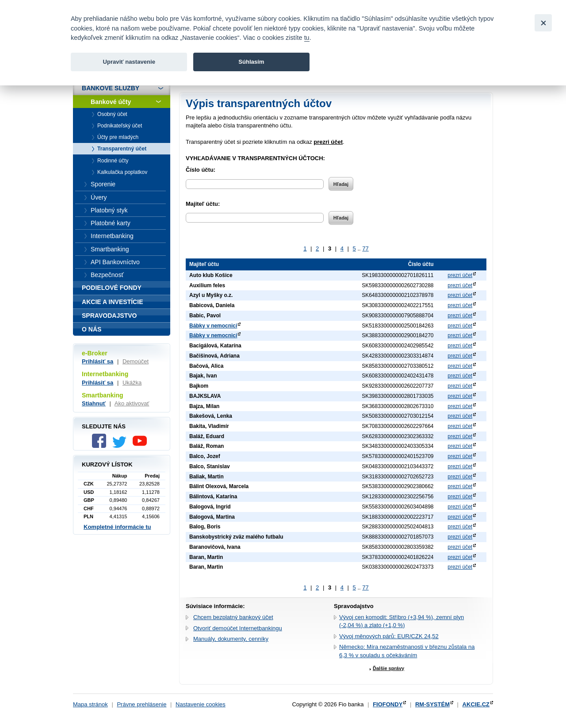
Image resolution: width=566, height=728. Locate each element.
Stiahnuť (94, 403)
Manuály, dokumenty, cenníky (231, 639)
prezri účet (460, 275)
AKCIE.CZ (476, 704)
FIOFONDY (388, 704)
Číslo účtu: (201, 170)
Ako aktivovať (132, 403)
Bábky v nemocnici (213, 326)
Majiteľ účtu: (203, 204)
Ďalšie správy (388, 668)
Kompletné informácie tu (117, 527)
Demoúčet (136, 361)
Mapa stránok (90, 704)
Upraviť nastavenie (129, 62)
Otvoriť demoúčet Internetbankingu (238, 628)
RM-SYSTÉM (432, 704)
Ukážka (132, 383)
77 (365, 248)
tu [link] (307, 38)
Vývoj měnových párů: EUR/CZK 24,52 (389, 636)
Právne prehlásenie (141, 704)
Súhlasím (251, 62)
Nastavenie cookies (201, 704)
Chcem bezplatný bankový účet (233, 617)
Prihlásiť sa (98, 361)
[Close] (543, 23)
